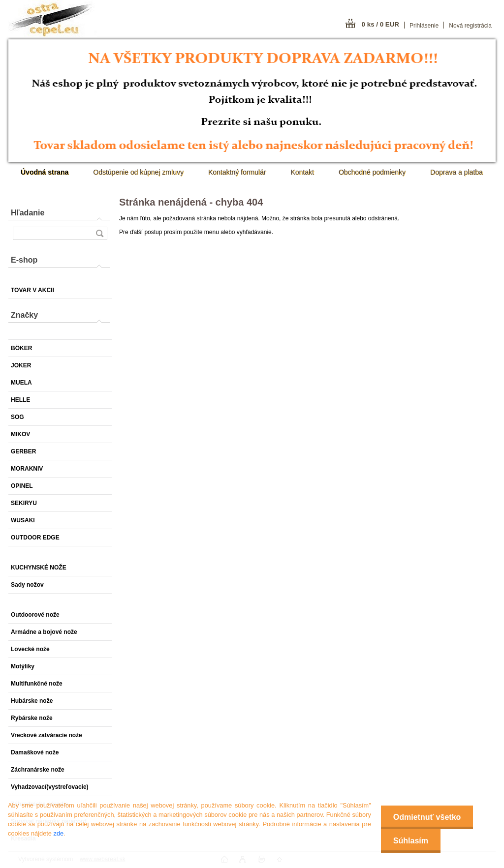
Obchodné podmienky (372, 172)
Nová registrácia (470, 26)
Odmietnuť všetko (427, 817)
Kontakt (302, 172)
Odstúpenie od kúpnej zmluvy (138, 172)
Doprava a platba (457, 172)
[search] (99, 233)
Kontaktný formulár (237, 172)
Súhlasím (411, 841)
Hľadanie (28, 213)
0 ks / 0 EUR (380, 24)
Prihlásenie (424, 26)
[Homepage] (45, 172)
